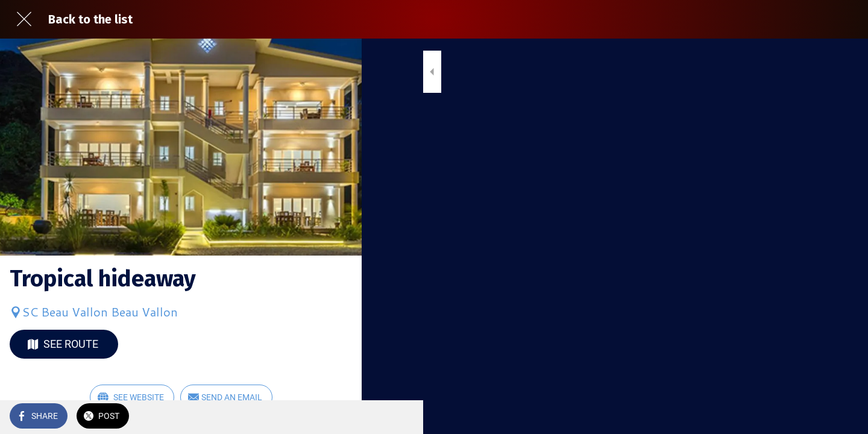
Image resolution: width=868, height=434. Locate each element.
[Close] (24, 19)
